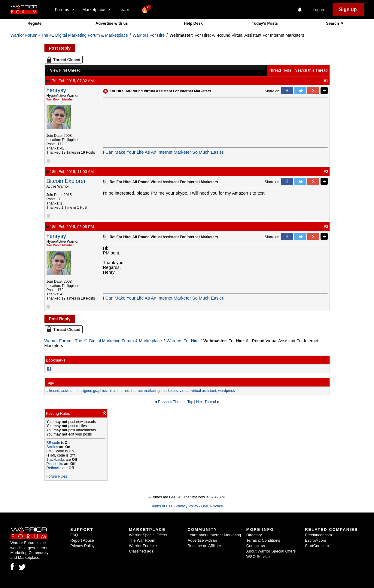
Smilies (52, 447)
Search (333, 23)
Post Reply (60, 48)
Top (190, 402)
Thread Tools (280, 70)
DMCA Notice (212, 506)
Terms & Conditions (263, 540)
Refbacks (54, 468)
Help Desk (193, 23)
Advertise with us (112, 23)
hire (112, 391)
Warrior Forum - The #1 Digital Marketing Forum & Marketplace (69, 35)
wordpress (226, 391)
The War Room (142, 540)
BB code (53, 443)
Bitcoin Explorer (66, 181)
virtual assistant (204, 391)
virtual (184, 391)
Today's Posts (265, 23)
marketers (170, 391)
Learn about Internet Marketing (214, 535)
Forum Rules (57, 476)
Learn (125, 10)
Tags (50, 382)
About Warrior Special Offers (271, 551)
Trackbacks (56, 460)
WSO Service (258, 557)
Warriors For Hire (149, 35)
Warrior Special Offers (148, 535)
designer (84, 391)
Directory (254, 535)
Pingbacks (55, 464)
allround (53, 391)
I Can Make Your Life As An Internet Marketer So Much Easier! (164, 152)
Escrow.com (315, 540)
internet (123, 391)
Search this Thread (311, 70)
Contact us (256, 546)
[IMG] (51, 451)
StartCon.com (317, 546)
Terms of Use (162, 506)
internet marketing (145, 391)
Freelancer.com (318, 535)
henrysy (56, 90)
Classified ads (141, 551)
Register (35, 23)
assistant (68, 391)
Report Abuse (82, 540)
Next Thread (206, 402)
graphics (100, 391)
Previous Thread (171, 402)
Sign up (348, 9)
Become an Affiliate (204, 546)
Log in (318, 10)
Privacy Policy (187, 506)
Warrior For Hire (143, 546)
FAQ (74, 535)
